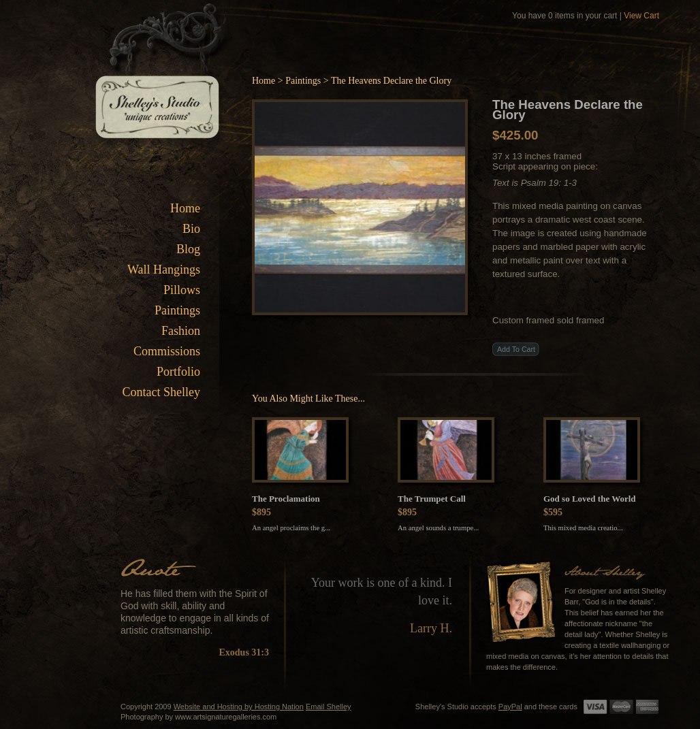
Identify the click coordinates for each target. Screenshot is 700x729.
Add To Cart (516, 349)
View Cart (641, 16)
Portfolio (178, 372)
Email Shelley (329, 707)
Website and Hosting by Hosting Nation (239, 707)
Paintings (177, 310)
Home (185, 208)
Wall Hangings (164, 270)
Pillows (182, 290)
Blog (188, 249)
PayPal (510, 707)
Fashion (181, 331)
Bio (191, 229)
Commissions (167, 351)
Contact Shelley (161, 392)
